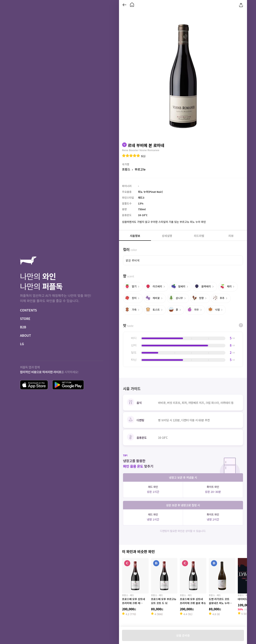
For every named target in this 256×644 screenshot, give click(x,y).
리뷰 (231, 236)
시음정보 (135, 236)
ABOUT (25, 335)
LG (22, 344)
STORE (25, 318)
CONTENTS (28, 310)
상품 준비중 (183, 635)
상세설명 (167, 236)
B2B (23, 327)
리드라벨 (199, 236)
